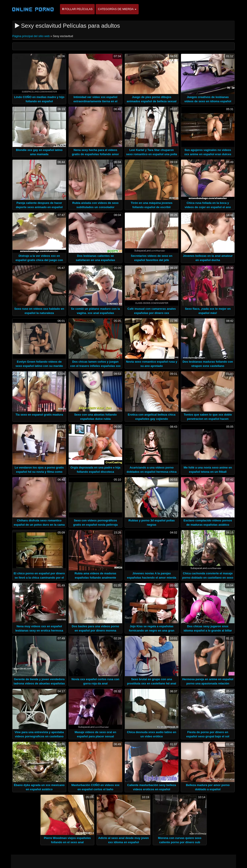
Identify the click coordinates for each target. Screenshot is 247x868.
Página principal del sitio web (31, 36)
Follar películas (77, 9)
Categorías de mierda (117, 9)
